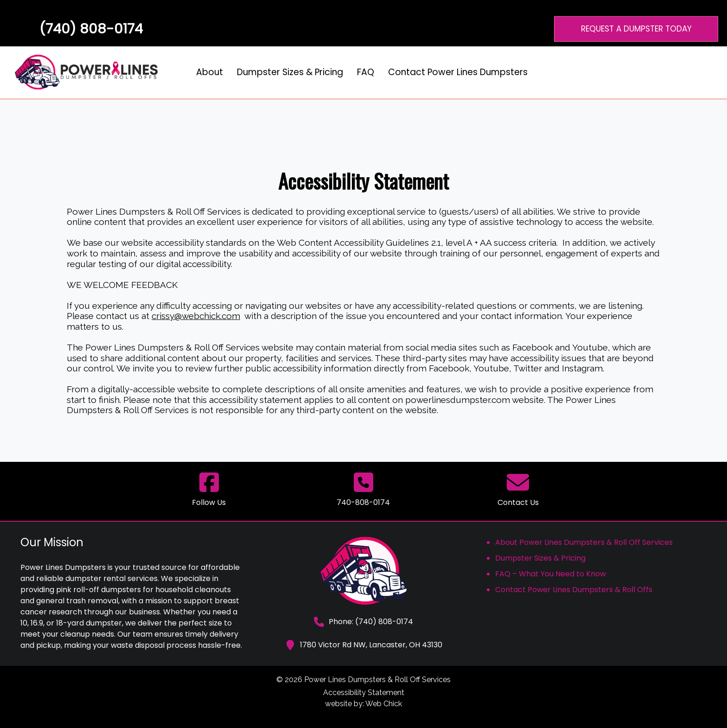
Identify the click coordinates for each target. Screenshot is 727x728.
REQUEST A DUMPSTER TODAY (636, 29)
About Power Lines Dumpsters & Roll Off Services (584, 542)
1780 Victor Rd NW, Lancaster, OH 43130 (364, 645)
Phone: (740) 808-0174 (363, 622)
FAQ (366, 72)
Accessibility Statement (364, 693)
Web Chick (384, 704)
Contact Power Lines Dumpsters (458, 72)
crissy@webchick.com (196, 316)
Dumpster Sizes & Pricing (290, 72)
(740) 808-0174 (91, 29)
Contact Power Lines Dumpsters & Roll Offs (574, 590)
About (210, 72)
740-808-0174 (363, 502)
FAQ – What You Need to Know (551, 574)
